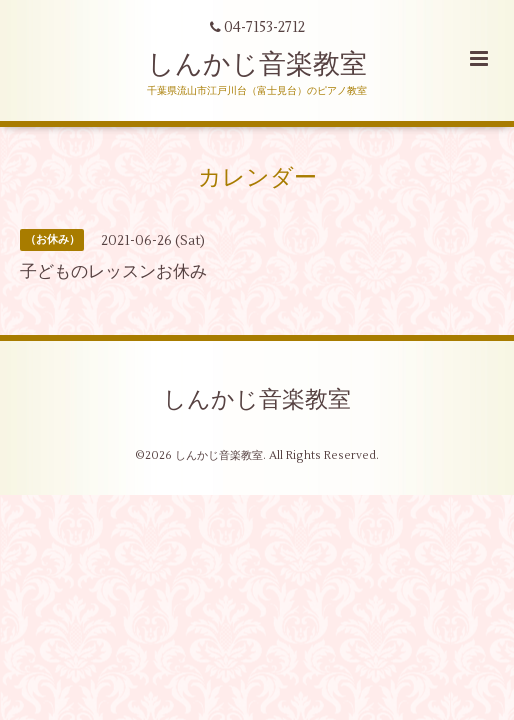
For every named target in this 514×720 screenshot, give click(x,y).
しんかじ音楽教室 (257, 64)
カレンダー (257, 178)
